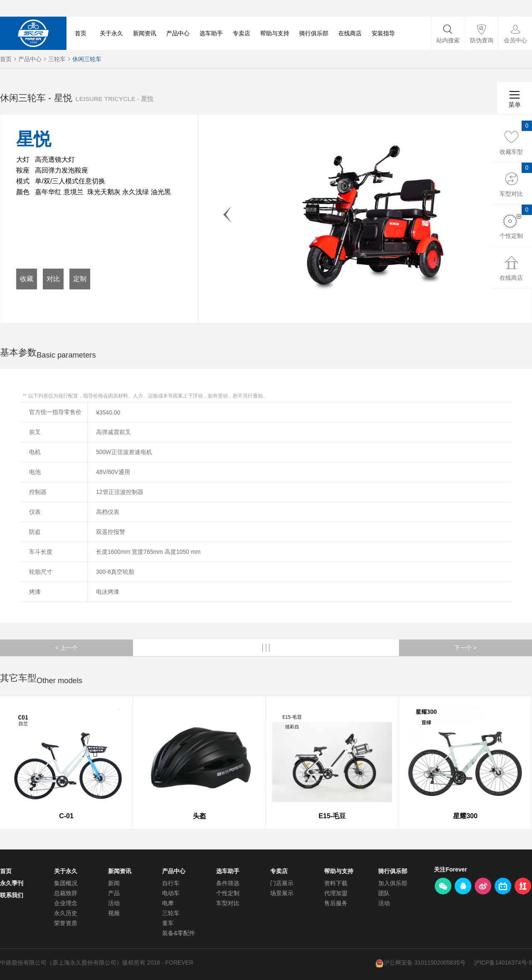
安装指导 (383, 33)
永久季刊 (12, 883)
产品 (114, 893)
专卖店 (241, 33)
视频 (114, 913)
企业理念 (66, 903)
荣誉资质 (66, 923)
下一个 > (465, 648)
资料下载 (336, 883)
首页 (81, 33)
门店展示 (282, 883)
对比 (53, 279)
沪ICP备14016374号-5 (503, 963)
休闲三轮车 (87, 59)
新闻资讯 (145, 33)
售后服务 (336, 903)
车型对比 (228, 903)
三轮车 (57, 59)
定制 (80, 279)
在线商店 (350, 33)
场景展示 (282, 893)
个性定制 (228, 893)
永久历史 (66, 913)
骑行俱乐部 (314, 33)
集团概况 (66, 883)
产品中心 (178, 33)
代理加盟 (336, 893)
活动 (114, 903)
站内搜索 (448, 40)
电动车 (171, 893)
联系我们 (12, 895)
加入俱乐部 (393, 883)
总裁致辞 (66, 893)
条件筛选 (228, 883)
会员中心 (515, 40)
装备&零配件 (179, 933)
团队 (384, 893)
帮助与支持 (275, 33)
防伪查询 (482, 40)
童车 (168, 923)
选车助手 (211, 33)
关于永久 (111, 33)
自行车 (171, 883)
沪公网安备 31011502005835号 (425, 963)
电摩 (168, 903)
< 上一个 (66, 648)
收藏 (27, 279)
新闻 (114, 883)
